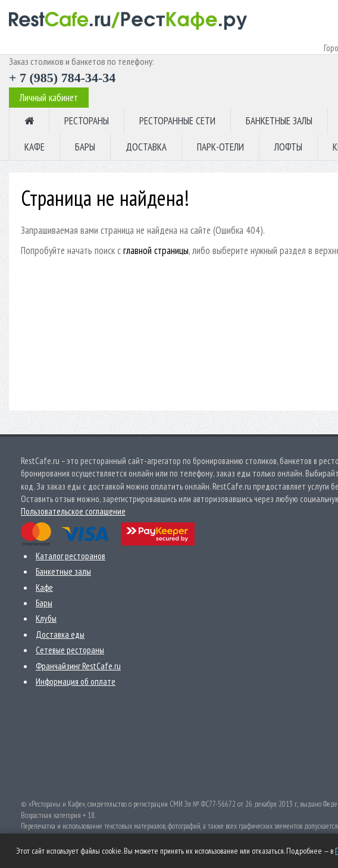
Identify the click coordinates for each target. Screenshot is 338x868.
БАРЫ (85, 147)
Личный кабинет (49, 98)
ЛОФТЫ (288, 147)
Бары (44, 603)
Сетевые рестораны (70, 650)
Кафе (44, 587)
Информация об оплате (76, 681)
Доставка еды (60, 634)
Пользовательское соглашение (73, 511)
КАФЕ (35, 147)
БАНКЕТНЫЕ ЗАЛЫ (279, 121)
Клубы (46, 618)
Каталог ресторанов (71, 556)
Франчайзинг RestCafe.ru (78, 666)
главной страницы (156, 250)
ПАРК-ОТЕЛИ (220, 147)
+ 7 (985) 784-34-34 (62, 78)
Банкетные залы (63, 571)
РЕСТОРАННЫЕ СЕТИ (177, 121)
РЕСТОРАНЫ (87, 121)
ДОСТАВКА (146, 147)
